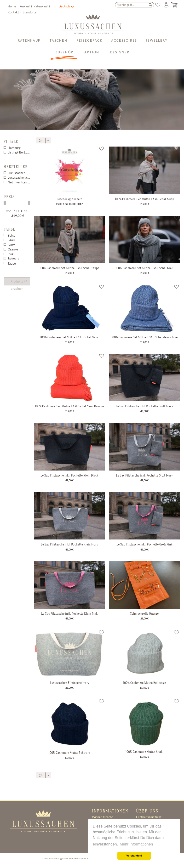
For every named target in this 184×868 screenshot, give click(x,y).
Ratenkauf (41, 6)
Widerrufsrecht (102, 817)
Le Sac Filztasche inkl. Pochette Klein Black (69, 475)
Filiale (11, 142)
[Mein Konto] (166, 5)
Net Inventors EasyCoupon (19, 182)
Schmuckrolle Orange (144, 613)
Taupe (12, 263)
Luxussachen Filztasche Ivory (69, 683)
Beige (11, 235)
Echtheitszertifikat (149, 817)
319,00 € (18, 216)
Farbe (9, 229)
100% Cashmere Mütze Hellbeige (144, 683)
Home (12, 6)
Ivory (11, 245)
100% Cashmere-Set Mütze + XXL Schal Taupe (69, 268)
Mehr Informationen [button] (136, 844)
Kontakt (14, 12)
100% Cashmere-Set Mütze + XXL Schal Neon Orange (69, 406)
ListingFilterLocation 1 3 (19, 152)
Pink (11, 254)
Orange (13, 249)
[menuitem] (33, 6)
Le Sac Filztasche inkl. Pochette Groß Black (144, 406)
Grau (11, 240)
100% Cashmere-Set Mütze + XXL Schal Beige (144, 199)
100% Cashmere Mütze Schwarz (69, 753)
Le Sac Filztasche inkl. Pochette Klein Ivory (69, 544)
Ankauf (25, 6)
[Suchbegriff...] (135, 5)
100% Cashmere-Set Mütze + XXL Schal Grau (144, 268)
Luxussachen (17, 173)
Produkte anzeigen (19, 282)
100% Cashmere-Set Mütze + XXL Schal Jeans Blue (144, 337)
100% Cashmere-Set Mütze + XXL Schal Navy (69, 337)
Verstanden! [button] (134, 856)
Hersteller (16, 167)
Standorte (30, 12)
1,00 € (19, 211)
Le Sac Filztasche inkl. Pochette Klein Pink (69, 613)
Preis (9, 197)
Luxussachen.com (19, 177)
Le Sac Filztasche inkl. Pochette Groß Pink (144, 544)
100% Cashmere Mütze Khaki (144, 752)
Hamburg (14, 148)
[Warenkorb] (175, 5)
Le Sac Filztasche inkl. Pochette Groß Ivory (144, 475)
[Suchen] (150, 5)
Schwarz (13, 259)
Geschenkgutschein (69, 199)
